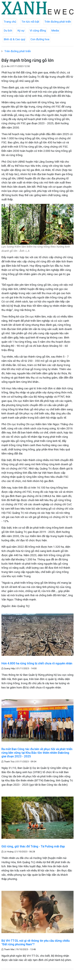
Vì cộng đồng (38, 31)
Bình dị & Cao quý (14, 39)
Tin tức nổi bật (30, 22)
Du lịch (8, 31)
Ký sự (21, 31)
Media (55, 31)
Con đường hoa (40, 39)
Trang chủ (10, 22)
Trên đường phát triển (58, 22)
